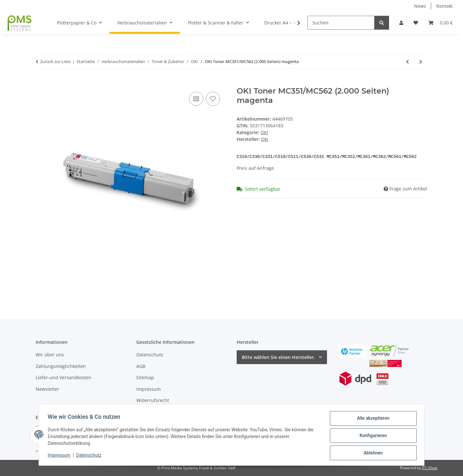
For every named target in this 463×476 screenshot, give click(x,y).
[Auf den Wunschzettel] (213, 99)
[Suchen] (341, 23)
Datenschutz (90, 456)
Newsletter (47, 389)
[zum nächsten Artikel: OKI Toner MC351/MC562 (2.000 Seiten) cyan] (421, 62)
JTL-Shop (430, 468)
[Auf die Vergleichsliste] (196, 99)
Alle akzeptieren (372, 420)
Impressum (60, 456)
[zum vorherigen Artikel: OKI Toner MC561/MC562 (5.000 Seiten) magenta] (408, 62)
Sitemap (145, 377)
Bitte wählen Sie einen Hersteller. (278, 357)
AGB (141, 366)
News (420, 6)
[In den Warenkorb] (41, 83)
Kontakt (445, 6)
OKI (264, 132)
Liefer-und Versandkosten (64, 377)
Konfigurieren (372, 436)
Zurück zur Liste (55, 61)
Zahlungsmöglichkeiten (61, 366)
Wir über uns (50, 355)
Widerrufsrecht (153, 400)
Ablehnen (372, 453)
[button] (401, 23)
